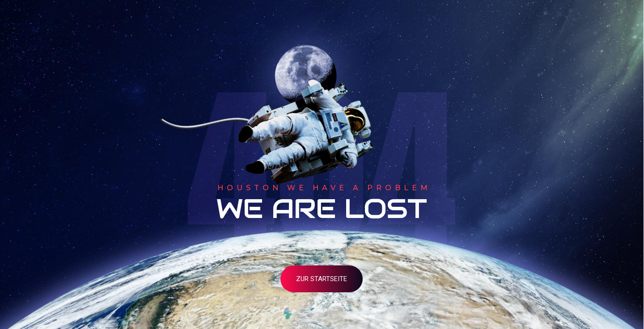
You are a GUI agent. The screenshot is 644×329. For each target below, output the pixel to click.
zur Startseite (322, 279)
